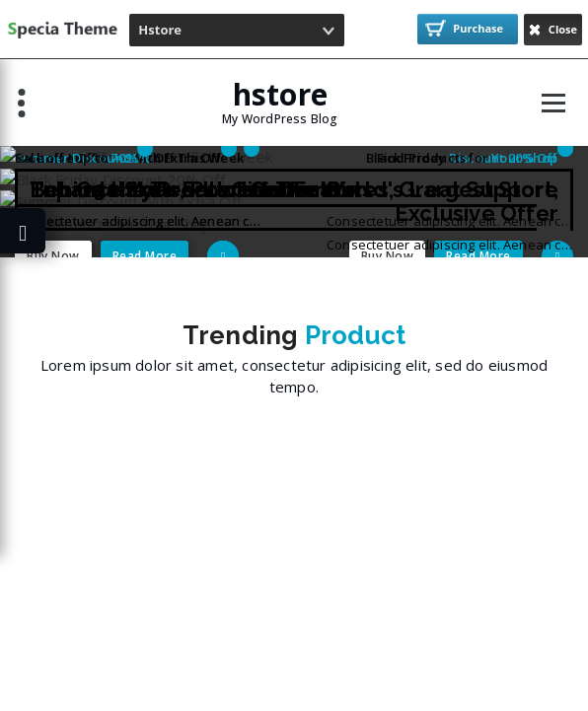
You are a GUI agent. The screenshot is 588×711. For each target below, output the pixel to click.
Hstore (160, 30)
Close (553, 29)
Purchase (465, 28)
